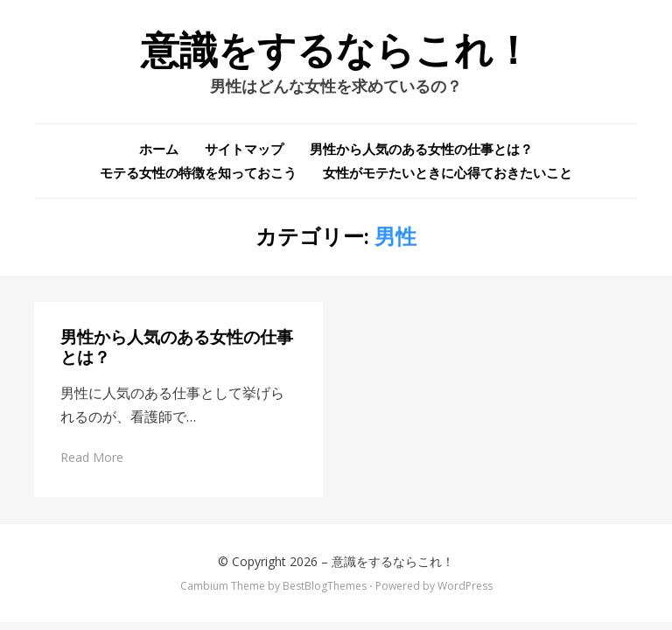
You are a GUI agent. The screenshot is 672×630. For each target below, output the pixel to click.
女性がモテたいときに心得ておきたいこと (448, 172)
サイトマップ (244, 149)
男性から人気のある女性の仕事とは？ (421, 149)
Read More (92, 457)
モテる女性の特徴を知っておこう (198, 172)
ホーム (159, 149)
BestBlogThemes (325, 586)
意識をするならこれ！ (336, 51)
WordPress (465, 586)
